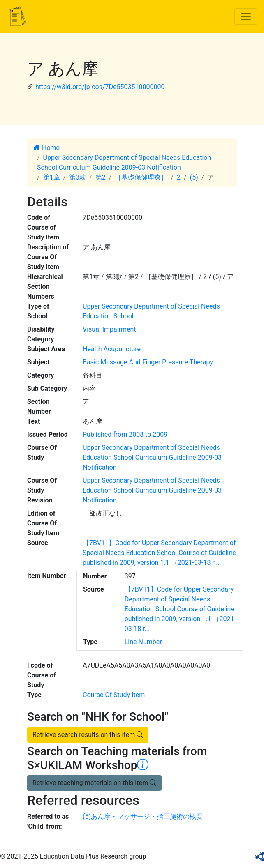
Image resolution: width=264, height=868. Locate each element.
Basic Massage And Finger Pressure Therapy (148, 362)
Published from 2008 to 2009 (125, 434)
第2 (101, 177)
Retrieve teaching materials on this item (94, 783)
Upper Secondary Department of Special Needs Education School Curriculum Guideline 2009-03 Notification (152, 457)
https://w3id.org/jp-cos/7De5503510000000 (100, 87)
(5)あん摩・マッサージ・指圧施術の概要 (143, 816)
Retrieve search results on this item (88, 735)
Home (47, 148)
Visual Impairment (109, 329)
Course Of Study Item (114, 695)
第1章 (52, 177)
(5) (194, 177)
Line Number (143, 642)
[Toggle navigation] (246, 16)
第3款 (78, 177)
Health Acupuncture (112, 349)
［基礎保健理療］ (141, 177)
